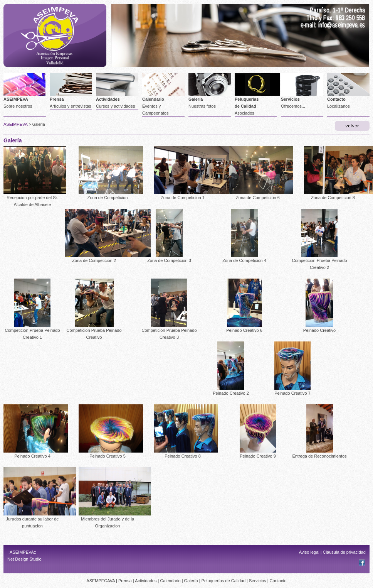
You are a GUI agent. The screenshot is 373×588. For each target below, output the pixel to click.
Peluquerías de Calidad (223, 581)
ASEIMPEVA (16, 99)
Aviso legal (309, 552)
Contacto (336, 99)
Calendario (153, 99)
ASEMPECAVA (101, 581)
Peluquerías (247, 99)
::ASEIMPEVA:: (22, 552)
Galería (196, 99)
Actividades (108, 99)
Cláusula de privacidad (344, 552)
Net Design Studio (24, 559)
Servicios (290, 99)
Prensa (57, 99)
